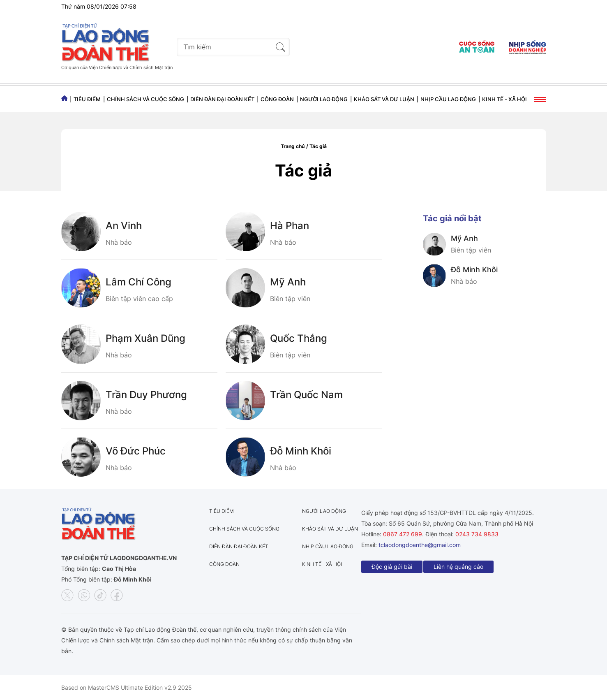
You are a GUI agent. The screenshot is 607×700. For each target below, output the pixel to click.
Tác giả (318, 146)
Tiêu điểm (87, 99)
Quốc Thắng (299, 338)
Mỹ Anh (288, 282)
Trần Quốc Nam (306, 395)
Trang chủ (293, 146)
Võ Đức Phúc (136, 451)
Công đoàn (277, 99)
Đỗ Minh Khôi (301, 451)
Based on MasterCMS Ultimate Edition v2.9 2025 (127, 687)
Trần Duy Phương (146, 395)
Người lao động (324, 99)
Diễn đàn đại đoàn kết (222, 99)
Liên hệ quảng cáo (458, 567)
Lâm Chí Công (138, 282)
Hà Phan (290, 226)
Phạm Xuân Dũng (145, 338)
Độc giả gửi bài (392, 567)
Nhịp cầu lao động (448, 99)
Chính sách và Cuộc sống (145, 99)
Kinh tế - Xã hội (504, 99)
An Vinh (124, 226)
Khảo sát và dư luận (384, 99)
